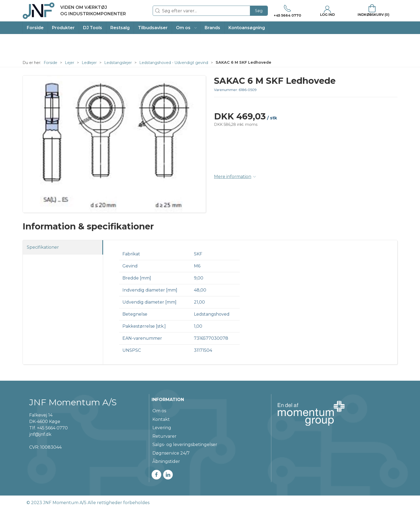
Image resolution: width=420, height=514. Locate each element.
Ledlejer (89, 63)
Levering (162, 428)
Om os (159, 411)
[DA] (74, 11)
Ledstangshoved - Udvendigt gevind (174, 63)
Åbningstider (166, 461)
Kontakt (161, 419)
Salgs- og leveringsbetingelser (185, 445)
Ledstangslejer (118, 63)
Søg (259, 11)
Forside (50, 63)
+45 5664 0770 (52, 428)
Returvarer (164, 436)
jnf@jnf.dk (40, 434)
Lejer (70, 63)
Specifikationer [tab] (43, 247)
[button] (186, 28)
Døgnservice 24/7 (171, 453)
